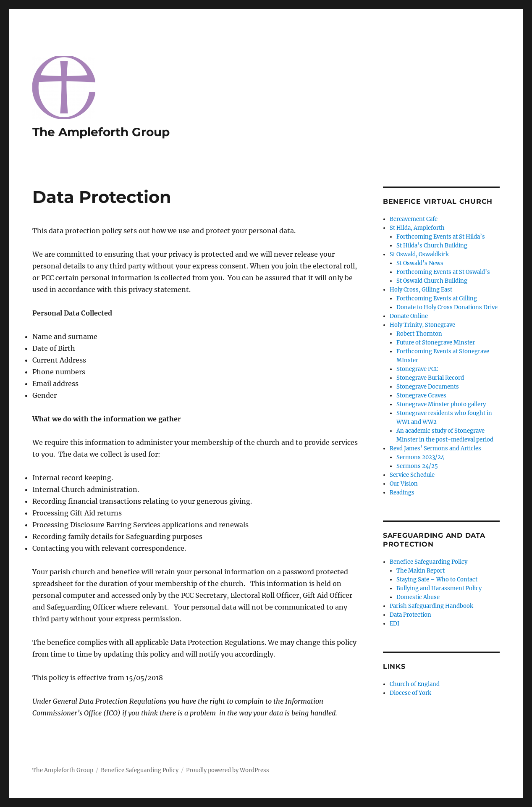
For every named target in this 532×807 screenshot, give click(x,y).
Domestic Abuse (418, 597)
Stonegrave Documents (428, 387)
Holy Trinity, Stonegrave (422, 325)
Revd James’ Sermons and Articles (435, 448)
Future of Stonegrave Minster (436, 343)
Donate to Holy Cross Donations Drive (447, 307)
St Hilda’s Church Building (432, 246)
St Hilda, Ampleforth (417, 228)
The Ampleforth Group (101, 132)
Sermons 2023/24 (420, 457)
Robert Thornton (419, 334)
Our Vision (404, 484)
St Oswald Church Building (432, 281)
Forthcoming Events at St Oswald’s (443, 272)
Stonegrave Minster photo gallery (441, 404)
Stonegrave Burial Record (430, 378)
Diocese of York (410, 693)
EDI (394, 624)
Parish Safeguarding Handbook (431, 606)
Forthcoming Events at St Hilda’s (441, 237)
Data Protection (410, 615)
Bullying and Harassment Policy (439, 588)
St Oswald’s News (420, 263)
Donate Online (409, 316)
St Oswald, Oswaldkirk (419, 254)
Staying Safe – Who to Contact (437, 580)
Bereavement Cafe (414, 219)
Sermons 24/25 (417, 466)
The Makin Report (421, 571)
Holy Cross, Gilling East (421, 290)
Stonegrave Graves (421, 396)
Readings (402, 493)
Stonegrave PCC (417, 369)
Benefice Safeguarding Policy (428, 562)
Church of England (415, 684)
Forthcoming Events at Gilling (437, 298)
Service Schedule (412, 475)
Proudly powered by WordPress (228, 770)
